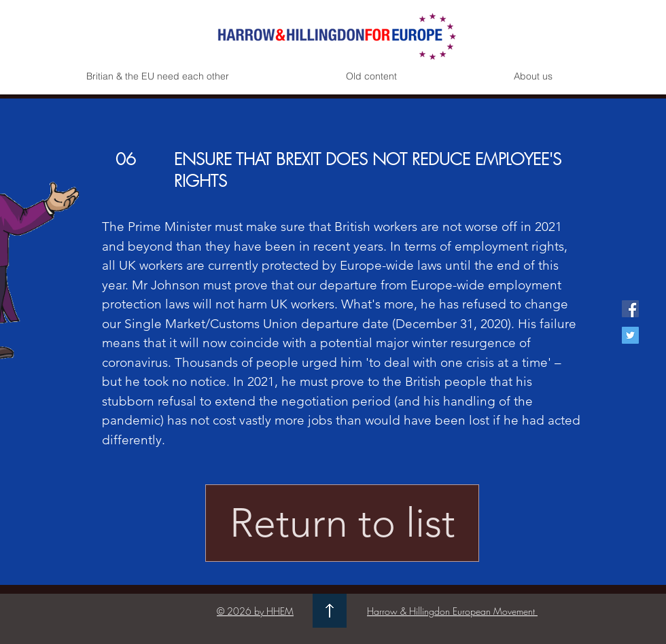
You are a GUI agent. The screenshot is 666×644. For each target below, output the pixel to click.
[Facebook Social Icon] (630, 309)
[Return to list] (342, 523)
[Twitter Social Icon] (630, 335)
